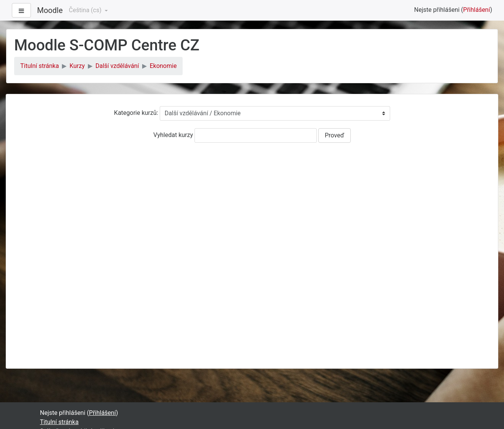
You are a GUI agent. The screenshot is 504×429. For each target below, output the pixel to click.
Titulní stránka (40, 66)
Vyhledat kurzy (173, 135)
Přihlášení (476, 10)
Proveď (335, 135)
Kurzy (77, 66)
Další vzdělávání (117, 66)
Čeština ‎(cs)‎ (86, 10)
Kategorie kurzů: (136, 113)
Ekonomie (163, 66)
